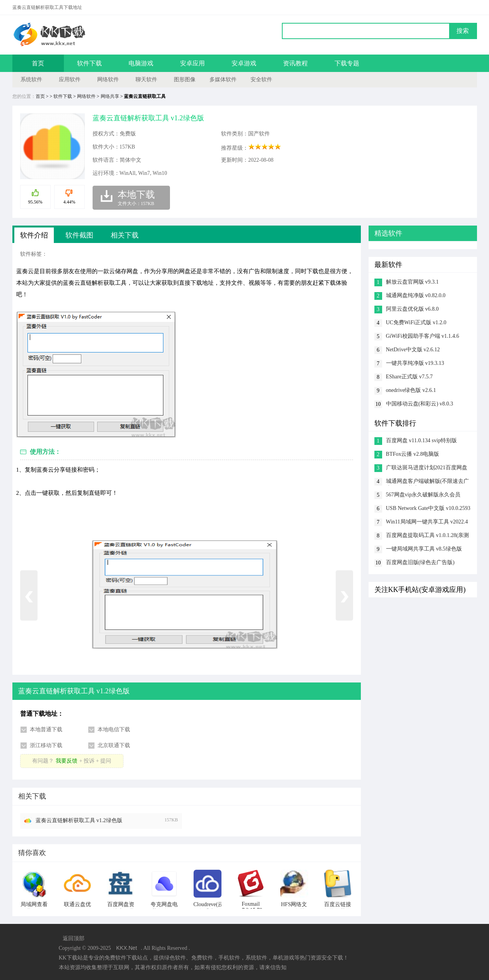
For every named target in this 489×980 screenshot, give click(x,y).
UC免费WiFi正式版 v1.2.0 (416, 322)
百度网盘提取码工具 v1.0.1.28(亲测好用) (428, 536)
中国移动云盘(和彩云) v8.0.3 (420, 404)
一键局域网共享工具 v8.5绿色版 (424, 549)
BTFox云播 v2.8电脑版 (413, 454)
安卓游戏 (244, 63)
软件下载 (89, 63)
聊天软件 (146, 80)
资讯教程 (295, 63)
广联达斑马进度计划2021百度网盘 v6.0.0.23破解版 (427, 468)
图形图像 (185, 80)
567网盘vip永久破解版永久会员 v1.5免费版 (423, 495)
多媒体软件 (223, 80)
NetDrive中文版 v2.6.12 (413, 350)
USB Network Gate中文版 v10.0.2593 (428, 508)
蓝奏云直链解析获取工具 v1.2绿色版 (79, 820)
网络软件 (108, 80)
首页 (38, 63)
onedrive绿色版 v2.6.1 (411, 390)
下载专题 (347, 63)
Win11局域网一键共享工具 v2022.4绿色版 (427, 522)
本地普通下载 (46, 729)
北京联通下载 (114, 745)
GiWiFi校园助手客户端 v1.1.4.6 (423, 336)
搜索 (463, 31)
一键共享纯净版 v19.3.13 (415, 363)
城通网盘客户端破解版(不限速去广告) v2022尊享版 (428, 482)
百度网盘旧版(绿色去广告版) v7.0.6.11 (420, 563)
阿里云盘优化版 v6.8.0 (413, 309)
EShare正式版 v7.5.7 (409, 377)
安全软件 (261, 80)
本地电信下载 (114, 729)
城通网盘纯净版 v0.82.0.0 (416, 295)
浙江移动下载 (46, 745)
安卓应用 (192, 63)
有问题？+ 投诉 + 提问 (72, 761)
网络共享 (110, 96)
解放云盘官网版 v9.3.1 (413, 282)
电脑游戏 (141, 63)
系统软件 (31, 80)
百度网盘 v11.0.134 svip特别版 (422, 440)
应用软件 (70, 80)
